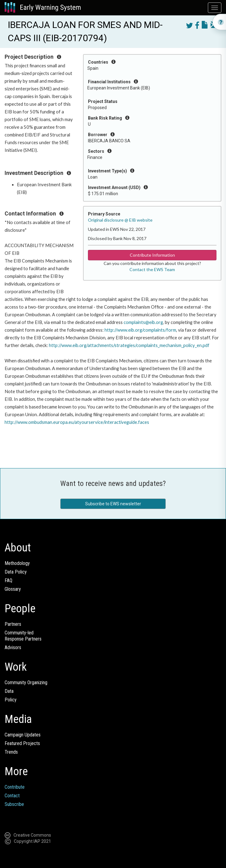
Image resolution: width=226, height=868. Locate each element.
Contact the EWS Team (152, 269)
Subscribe (14, 804)
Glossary (13, 589)
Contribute (15, 787)
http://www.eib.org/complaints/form (140, 330)
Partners (13, 624)
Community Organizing (26, 683)
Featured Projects (22, 743)
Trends (11, 752)
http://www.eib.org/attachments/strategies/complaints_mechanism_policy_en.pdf (129, 345)
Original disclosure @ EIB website (120, 220)
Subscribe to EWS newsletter (113, 504)
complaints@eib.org (143, 322)
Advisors (13, 647)
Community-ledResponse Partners (23, 636)
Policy (11, 700)
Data (9, 691)
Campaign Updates (23, 735)
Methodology (17, 563)
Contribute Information (152, 255)
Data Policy (16, 572)
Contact (12, 796)
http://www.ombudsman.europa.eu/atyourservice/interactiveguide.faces (77, 422)
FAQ (8, 580)
